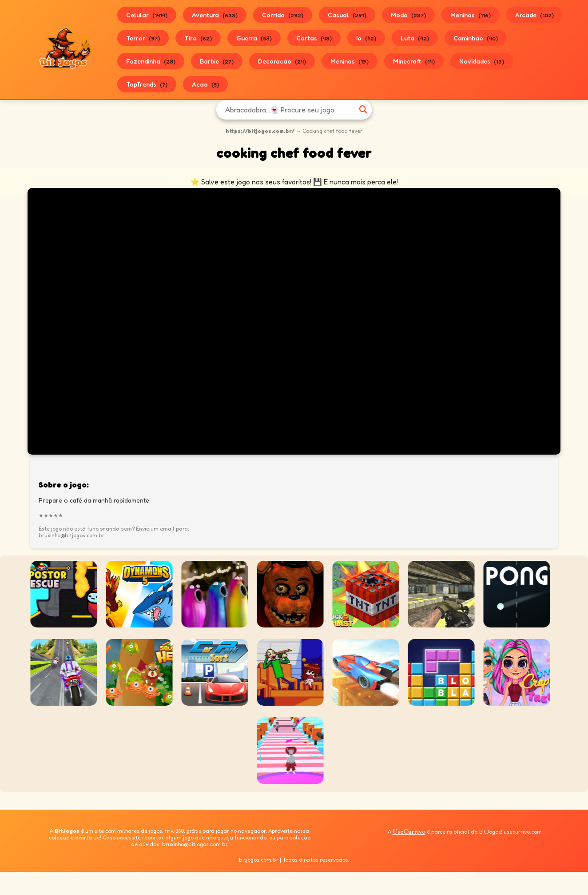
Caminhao (476, 38)
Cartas (314, 38)
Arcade (534, 15)
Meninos (350, 61)
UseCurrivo (409, 831)
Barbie (217, 61)
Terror (143, 38)
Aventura (215, 15)
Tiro (198, 38)
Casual (347, 15)
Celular (147, 15)
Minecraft (414, 61)
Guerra (254, 38)
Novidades (482, 61)
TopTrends (147, 84)
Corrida (283, 15)
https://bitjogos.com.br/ (260, 131)
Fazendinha (151, 61)
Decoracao (282, 61)
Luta (415, 38)
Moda (408, 15)
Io (366, 38)
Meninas (471, 15)
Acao (205, 84)
